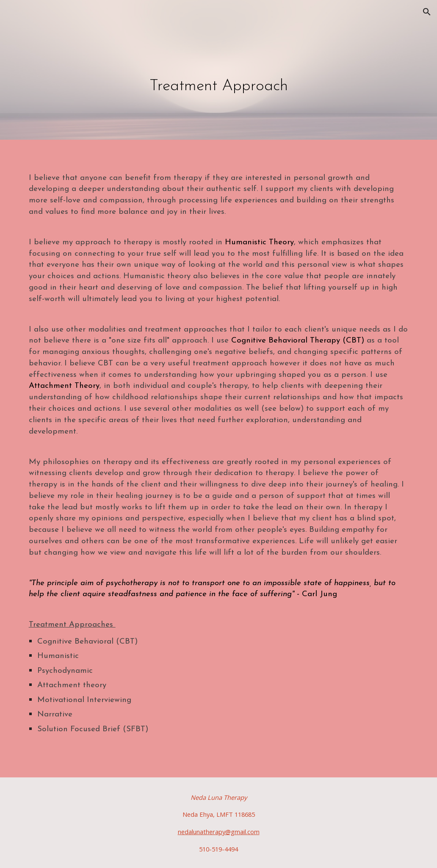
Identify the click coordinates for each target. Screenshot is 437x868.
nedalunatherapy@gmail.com (219, 832)
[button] (427, 12)
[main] (219, 72)
